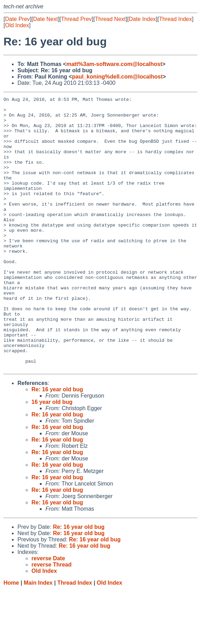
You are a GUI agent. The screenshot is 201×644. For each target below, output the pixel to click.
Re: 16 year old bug (57, 444)
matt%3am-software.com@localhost (114, 64)
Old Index (17, 25)
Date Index (142, 19)
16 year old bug (52, 456)
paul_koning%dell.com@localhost (117, 77)
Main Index (38, 637)
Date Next (45, 19)
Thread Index (175, 19)
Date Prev (17, 19)
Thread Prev (77, 19)
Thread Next (110, 19)
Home (11, 637)
